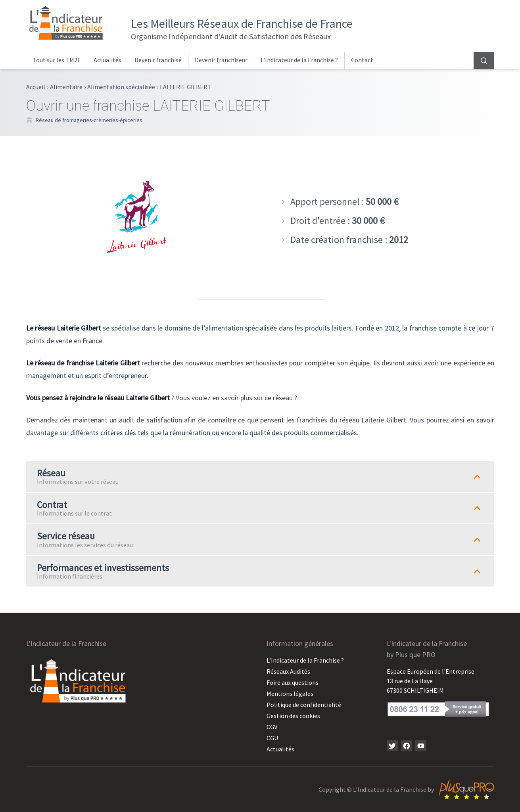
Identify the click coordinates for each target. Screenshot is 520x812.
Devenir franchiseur (221, 60)
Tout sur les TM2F (57, 60)
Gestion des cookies (293, 716)
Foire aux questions (293, 682)
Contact (362, 60)
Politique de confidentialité (304, 705)
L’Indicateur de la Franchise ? (299, 60)
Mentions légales (290, 694)
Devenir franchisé (158, 60)
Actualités (107, 60)
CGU (272, 738)
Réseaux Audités (288, 671)
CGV (272, 727)
